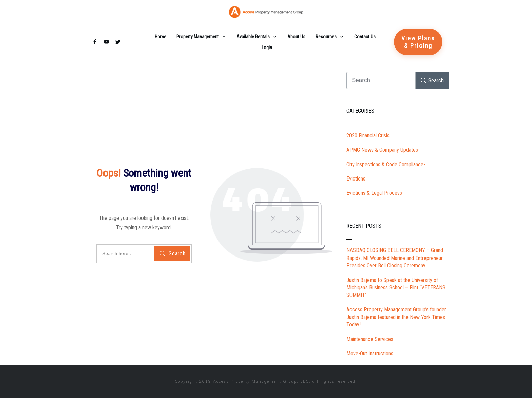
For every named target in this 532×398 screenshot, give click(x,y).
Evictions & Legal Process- (375, 193)
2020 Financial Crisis (368, 136)
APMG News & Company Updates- (383, 150)
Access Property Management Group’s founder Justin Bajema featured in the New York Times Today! (396, 317)
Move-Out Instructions (370, 353)
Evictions (356, 179)
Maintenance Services (370, 339)
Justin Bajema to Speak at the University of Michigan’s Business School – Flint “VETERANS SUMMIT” (396, 288)
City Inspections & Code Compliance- (386, 164)
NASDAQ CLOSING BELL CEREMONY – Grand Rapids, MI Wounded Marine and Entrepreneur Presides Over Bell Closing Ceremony (395, 258)
